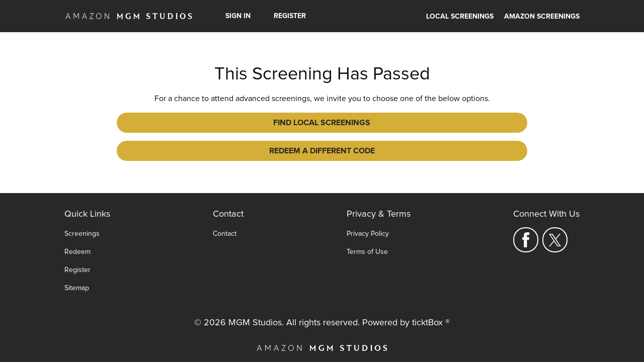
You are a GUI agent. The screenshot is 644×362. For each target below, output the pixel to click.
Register (290, 16)
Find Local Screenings (249, 123)
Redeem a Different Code (395, 123)
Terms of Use (367, 237)
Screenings (82, 219)
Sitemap (77, 273)
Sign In (238, 16)
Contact (225, 219)
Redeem (77, 237)
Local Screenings (460, 17)
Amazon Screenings (542, 17)
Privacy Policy (368, 219)
